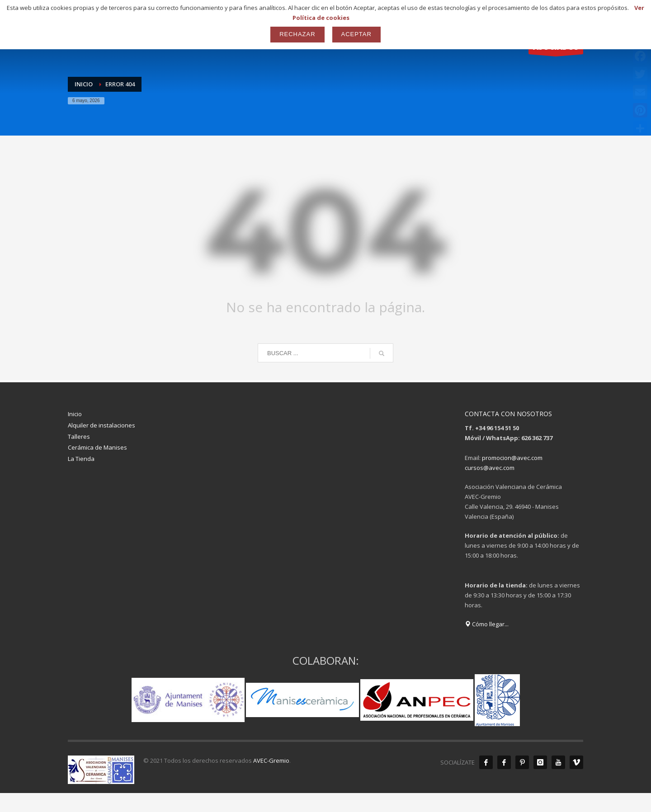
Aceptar (356, 34)
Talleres (79, 437)
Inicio (75, 414)
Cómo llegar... (487, 624)
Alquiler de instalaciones (101, 425)
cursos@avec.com (490, 468)
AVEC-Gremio (271, 760)
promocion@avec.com (512, 458)
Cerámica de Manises (97, 447)
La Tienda (81, 459)
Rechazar (297, 34)
